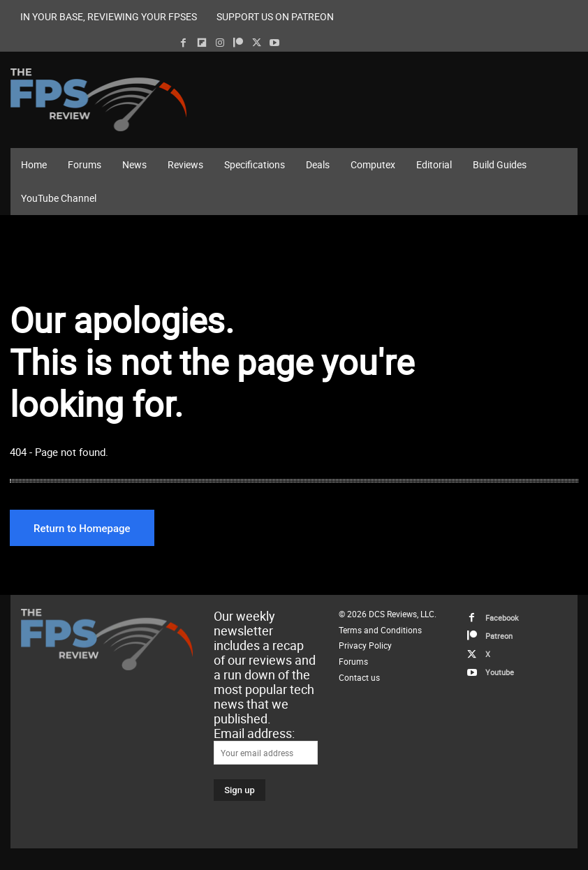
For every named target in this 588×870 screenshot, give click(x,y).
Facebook (502, 618)
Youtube (500, 672)
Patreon (499, 636)
